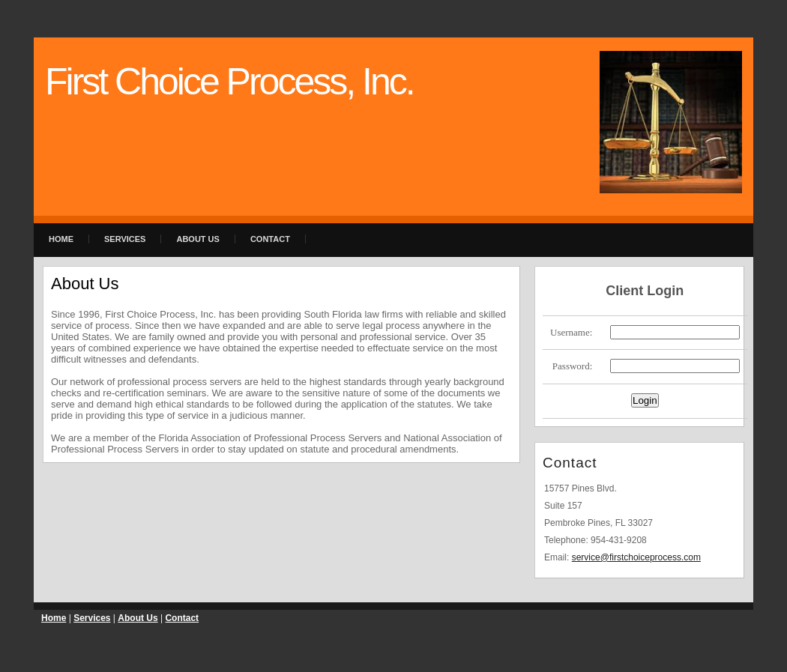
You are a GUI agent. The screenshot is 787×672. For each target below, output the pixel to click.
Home (61, 239)
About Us (197, 239)
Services (125, 239)
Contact (270, 239)
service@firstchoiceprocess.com (636, 557)
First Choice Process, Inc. (229, 82)
